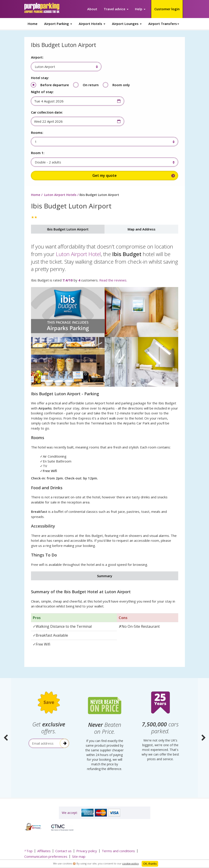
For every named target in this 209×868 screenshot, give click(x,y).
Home (33, 24)
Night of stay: (42, 92)
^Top (28, 851)
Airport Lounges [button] (127, 24)
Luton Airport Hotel (78, 254)
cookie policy (130, 863)
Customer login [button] (167, 9)
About (92, 9)
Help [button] (140, 9)
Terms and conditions (118, 851)
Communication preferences (46, 856)
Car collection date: (47, 112)
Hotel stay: (40, 78)
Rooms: (37, 132)
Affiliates (44, 851)
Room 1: (38, 153)
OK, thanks (150, 864)
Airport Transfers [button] (164, 24)
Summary (105, 576)
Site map (79, 856)
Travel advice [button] (116, 9)
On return (91, 85)
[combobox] (64, 67)
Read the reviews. (113, 280)
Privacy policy (87, 851)
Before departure (55, 85)
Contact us (63, 851)
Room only (121, 85)
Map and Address (142, 229)
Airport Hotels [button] (92, 24)
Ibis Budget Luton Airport (68, 229)
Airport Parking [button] (58, 24)
